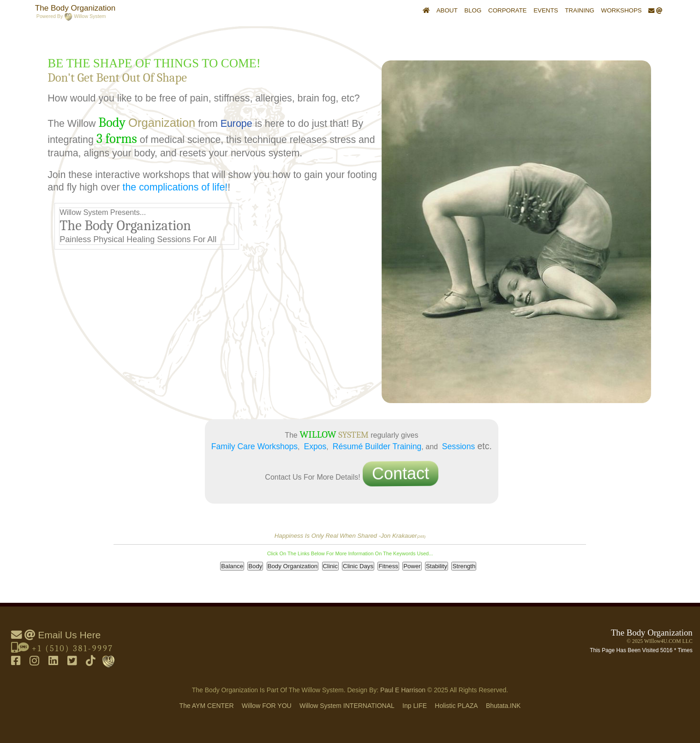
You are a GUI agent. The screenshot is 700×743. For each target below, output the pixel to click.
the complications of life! (175, 187)
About (447, 10)
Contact (400, 474)
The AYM (207, 706)
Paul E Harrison (403, 690)
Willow (267, 706)
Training (580, 10)
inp (415, 706)
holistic (456, 706)
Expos (315, 446)
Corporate (507, 10)
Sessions (458, 446)
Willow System (347, 706)
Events (546, 10)
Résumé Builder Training (377, 446)
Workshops (622, 10)
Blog (473, 10)
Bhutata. (503, 706)
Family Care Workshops (254, 446)
